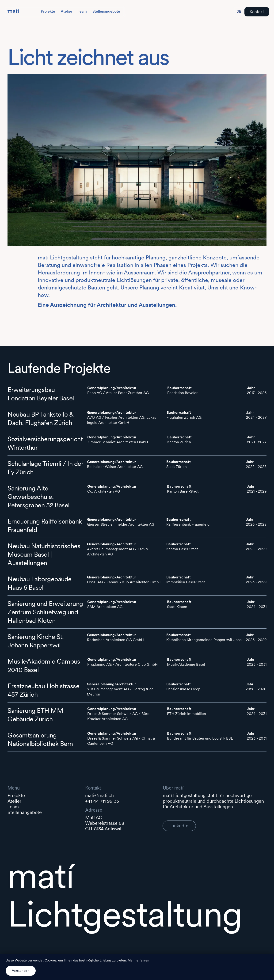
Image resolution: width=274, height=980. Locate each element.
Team (82, 11)
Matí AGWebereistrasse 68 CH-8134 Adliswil (105, 823)
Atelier (67, 11)
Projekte (48, 11)
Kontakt (257, 12)
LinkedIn (179, 826)
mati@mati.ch (99, 795)
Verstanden (21, 971)
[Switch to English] (239, 12)
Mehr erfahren (138, 960)
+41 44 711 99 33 (102, 801)
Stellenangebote (106, 11)
